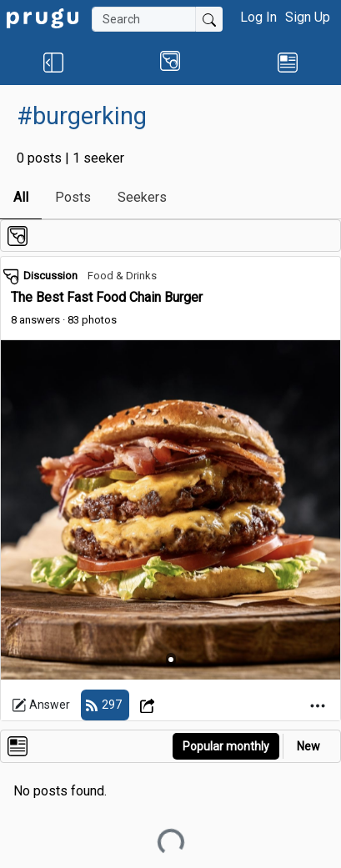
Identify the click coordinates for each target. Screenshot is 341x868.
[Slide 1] (171, 660)
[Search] (144, 19)
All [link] (21, 197)
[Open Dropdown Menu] (150, 705)
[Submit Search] (209, 19)
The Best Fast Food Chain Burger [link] (107, 297)
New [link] (308, 746)
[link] (43, 17)
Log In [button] (258, 17)
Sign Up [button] (308, 17)
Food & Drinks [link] (122, 276)
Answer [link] (41, 705)
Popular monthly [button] (226, 746)
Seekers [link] (142, 197)
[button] (54, 62)
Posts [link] (73, 197)
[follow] (105, 705)
